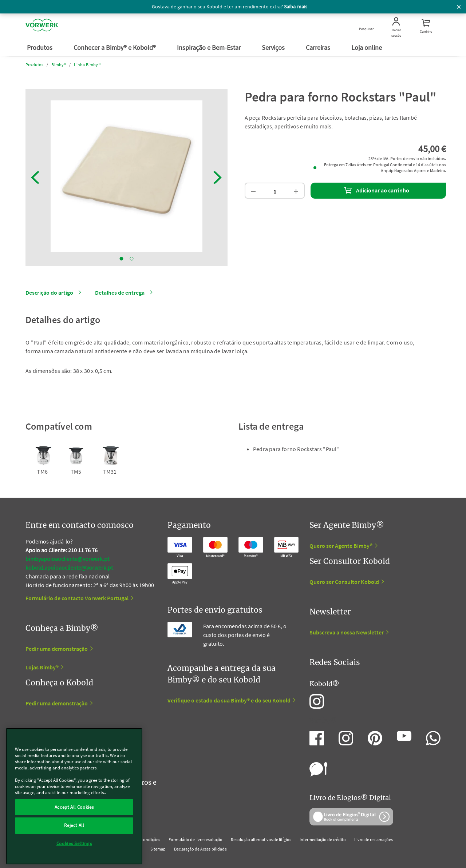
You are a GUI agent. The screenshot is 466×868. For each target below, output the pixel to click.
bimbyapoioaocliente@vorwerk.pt (67, 559)
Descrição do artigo (49, 292)
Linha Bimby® (87, 65)
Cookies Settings (74, 843)
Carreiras (319, 47)
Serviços (274, 47)
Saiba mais (296, 7)
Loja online (367, 47)
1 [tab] (122, 259)
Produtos (40, 47)
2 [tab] (132, 259)
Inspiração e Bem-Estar (210, 47)
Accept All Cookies (74, 807)
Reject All (74, 825)
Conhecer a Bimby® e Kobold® (115, 47)
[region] (74, 796)
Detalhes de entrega (120, 292)
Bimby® (59, 65)
